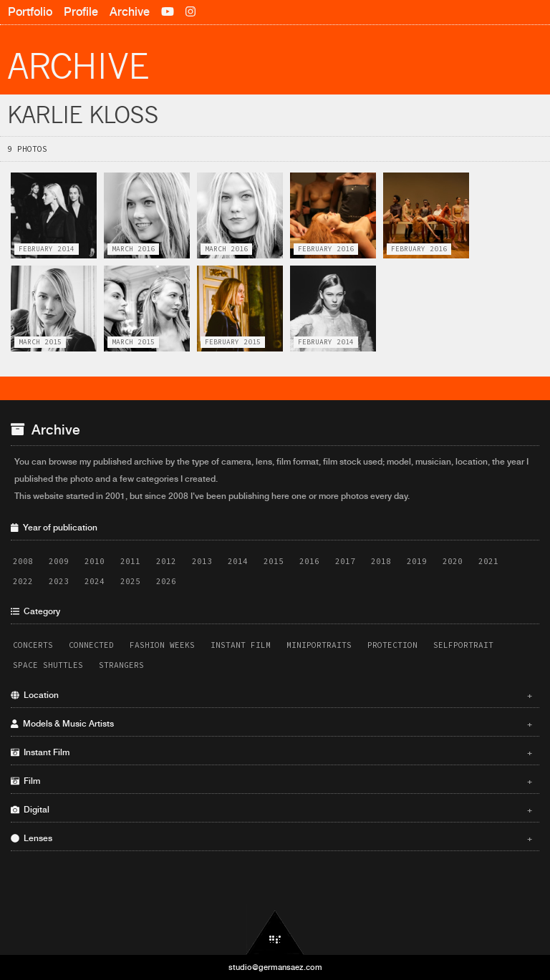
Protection (392, 645)
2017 (345, 561)
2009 (59, 561)
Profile (81, 12)
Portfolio (30, 12)
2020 (453, 561)
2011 (130, 561)
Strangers (121, 665)
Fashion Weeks (162, 645)
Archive (130, 12)
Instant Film (241, 645)
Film (271, 781)
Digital (271, 810)
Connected (91, 645)
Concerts (33, 645)
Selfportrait (463, 645)
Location (271, 695)
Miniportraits (319, 645)
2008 (23, 561)
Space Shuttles (48, 665)
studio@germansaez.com (275, 967)
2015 (274, 561)
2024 (95, 581)
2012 (166, 561)
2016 (309, 561)
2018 (381, 561)
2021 (488, 561)
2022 (23, 581)
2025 (130, 581)
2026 (166, 581)
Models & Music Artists (271, 724)
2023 (59, 581)
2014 (238, 561)
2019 (417, 561)
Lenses (271, 838)
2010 (95, 561)
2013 (202, 561)
